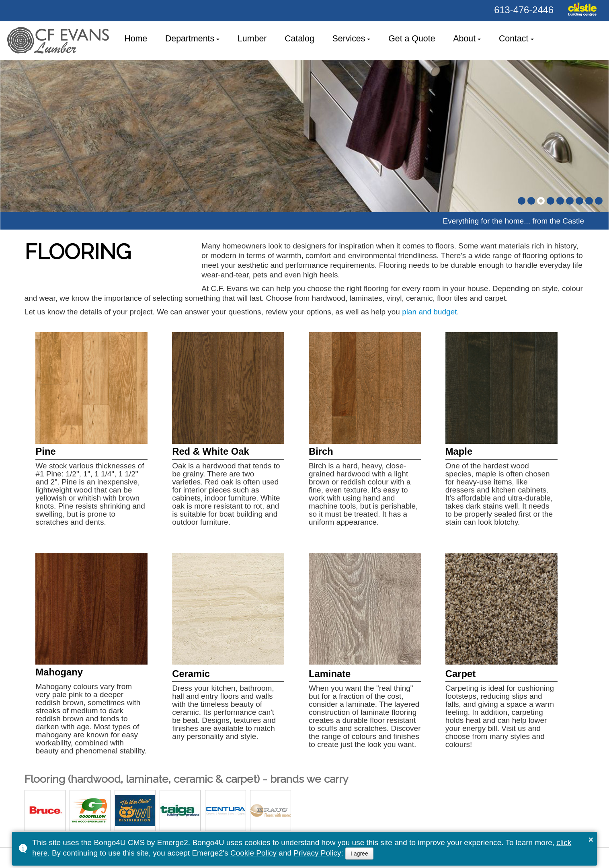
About (464, 39)
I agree (359, 854)
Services (349, 39)
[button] (522, 201)
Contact (514, 39)
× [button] (591, 839)
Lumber (252, 39)
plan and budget (429, 312)
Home (136, 39)
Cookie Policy (253, 853)
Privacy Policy (317, 853)
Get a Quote (412, 39)
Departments (190, 39)
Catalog (299, 39)
